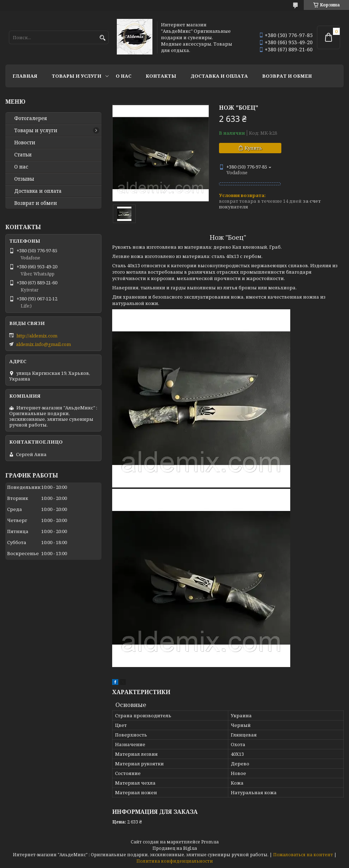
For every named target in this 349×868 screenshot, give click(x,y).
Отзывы (24, 179)
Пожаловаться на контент (303, 855)
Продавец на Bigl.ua (175, 848)
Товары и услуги (77, 76)
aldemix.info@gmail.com (43, 344)
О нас (124, 76)
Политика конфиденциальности (175, 861)
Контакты (161, 76)
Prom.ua (210, 842)
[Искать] (102, 38)
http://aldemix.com (37, 336)
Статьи (23, 155)
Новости (25, 143)
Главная (25, 76)
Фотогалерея (31, 118)
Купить (253, 148)
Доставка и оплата (219, 76)
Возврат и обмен (287, 76)
